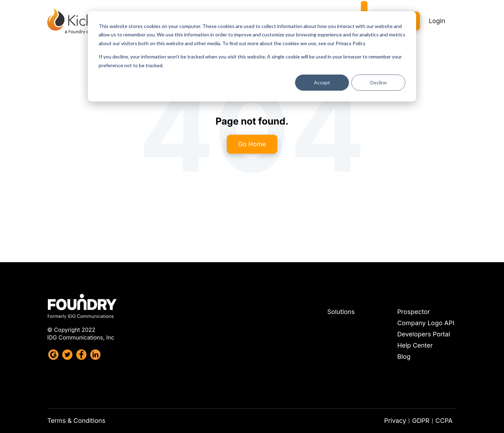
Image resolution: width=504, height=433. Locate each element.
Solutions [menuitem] (341, 312)
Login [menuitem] (437, 16)
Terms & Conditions (76, 421)
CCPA (444, 421)
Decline (379, 82)
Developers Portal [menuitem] (424, 334)
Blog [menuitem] (404, 357)
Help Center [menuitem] (415, 345)
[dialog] (252, 56)
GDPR (421, 421)
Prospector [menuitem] (414, 312)
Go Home (252, 144)
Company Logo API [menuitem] (426, 323)
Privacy (395, 421)
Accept (322, 82)
